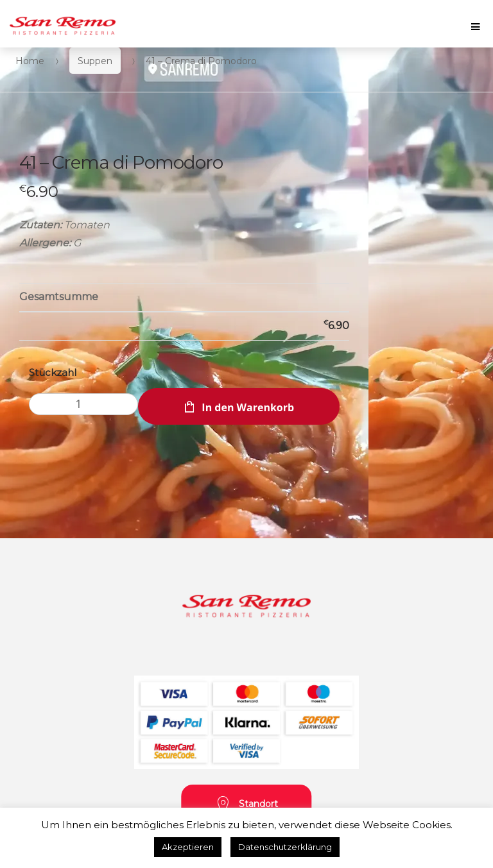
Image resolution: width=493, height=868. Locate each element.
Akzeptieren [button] (188, 847)
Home (30, 61)
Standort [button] (247, 805)
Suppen (95, 61)
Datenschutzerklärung (285, 847)
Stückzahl (53, 372)
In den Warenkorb (248, 407)
